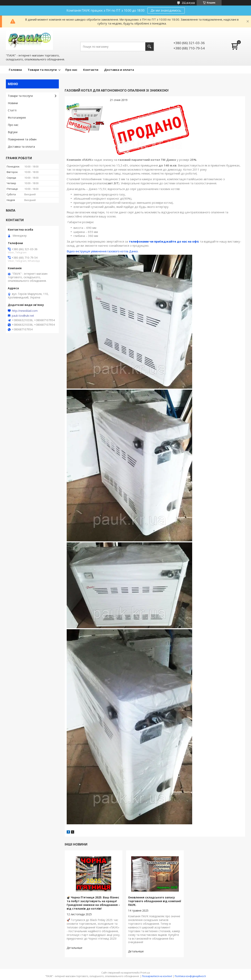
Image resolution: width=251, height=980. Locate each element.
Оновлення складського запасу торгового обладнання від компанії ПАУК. (155, 901)
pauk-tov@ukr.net (23, 316)
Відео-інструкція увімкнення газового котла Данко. (103, 251)
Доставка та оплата (21, 147)
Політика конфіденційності (190, 976)
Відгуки (13, 132)
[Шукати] (150, 47)
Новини (13, 103)
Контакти (91, 70)
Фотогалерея (17, 118)
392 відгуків (188, 3)
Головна (15, 70)
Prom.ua (145, 973)
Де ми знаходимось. (166, 10)
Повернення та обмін (22, 139)
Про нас (71, 70)
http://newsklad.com (25, 311)
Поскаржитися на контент (157, 976)
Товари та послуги (42, 70)
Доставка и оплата (119, 70)
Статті (12, 110)
